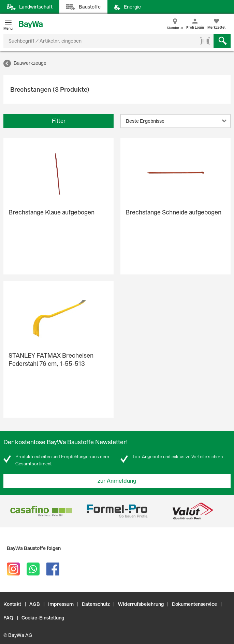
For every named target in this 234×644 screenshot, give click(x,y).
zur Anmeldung (117, 481)
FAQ (8, 618)
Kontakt (12, 604)
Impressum (61, 604)
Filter (59, 121)
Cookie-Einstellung (43, 618)
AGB (35, 604)
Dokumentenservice (194, 604)
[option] (41, 511)
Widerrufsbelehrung (141, 604)
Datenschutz (96, 604)
